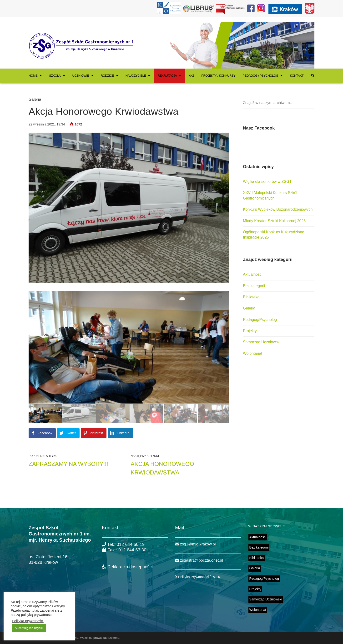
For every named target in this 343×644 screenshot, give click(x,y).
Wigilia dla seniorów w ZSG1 (267, 182)
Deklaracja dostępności (127, 567)
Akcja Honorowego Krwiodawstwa (162, 468)
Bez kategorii (254, 286)
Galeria (35, 99)
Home (33, 76)
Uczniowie (81, 76)
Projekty (250, 331)
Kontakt (297, 76)
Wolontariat (253, 353)
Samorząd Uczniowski (262, 342)
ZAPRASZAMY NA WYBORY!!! (68, 464)
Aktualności (253, 274)
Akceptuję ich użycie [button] (29, 628)
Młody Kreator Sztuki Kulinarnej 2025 (274, 221)
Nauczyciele (136, 76)
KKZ (191, 76)
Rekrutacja (167, 76)
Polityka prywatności (28, 621)
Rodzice (107, 76)
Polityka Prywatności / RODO (198, 577)
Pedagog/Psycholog (260, 320)
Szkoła (55, 76)
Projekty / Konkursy (218, 76)
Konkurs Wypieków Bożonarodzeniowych (278, 209)
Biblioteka (251, 297)
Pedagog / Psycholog (260, 76)
